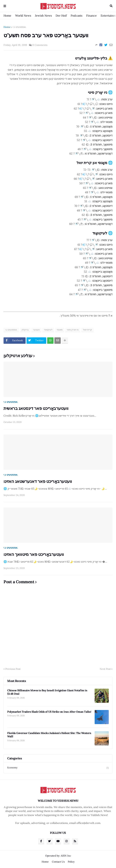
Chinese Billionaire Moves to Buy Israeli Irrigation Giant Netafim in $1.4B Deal (47, 692)
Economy (58, 768)
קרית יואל (87, 330)
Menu (5, 6)
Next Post (105, 669)
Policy (71, 862)
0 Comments (40, 45)
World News (23, 16)
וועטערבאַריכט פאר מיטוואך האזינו (34, 554)
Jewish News (43, 16)
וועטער (36, 330)
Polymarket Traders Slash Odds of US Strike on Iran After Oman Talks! (49, 712)
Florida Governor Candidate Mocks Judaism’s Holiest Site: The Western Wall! (49, 735)
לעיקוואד (48, 330)
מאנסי (60, 330)
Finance (91, 16)
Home (7, 16)
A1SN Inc (66, 856)
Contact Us (58, 862)
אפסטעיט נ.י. (19, 27)
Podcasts (76, 16)
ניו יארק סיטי (73, 330)
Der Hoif (61, 16)
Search (111, 6)
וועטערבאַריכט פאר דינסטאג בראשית (36, 408)
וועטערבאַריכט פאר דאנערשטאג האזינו (38, 481)
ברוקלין (25, 330)
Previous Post (13, 669)
